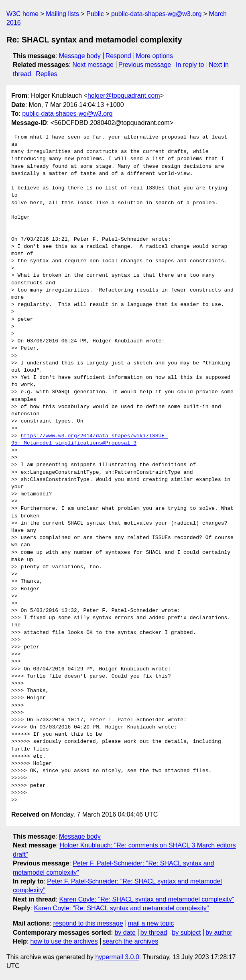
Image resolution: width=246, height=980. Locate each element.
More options (155, 56)
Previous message (145, 65)
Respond (118, 56)
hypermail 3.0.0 (117, 957)
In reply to (190, 65)
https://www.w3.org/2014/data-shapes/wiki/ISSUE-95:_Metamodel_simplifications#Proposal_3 (89, 440)
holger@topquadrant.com (124, 96)
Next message (93, 65)
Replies (46, 74)
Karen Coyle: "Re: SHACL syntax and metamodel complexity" (147, 899)
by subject (186, 933)
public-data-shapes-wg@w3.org (156, 14)
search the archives (131, 941)
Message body (80, 56)
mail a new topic (151, 923)
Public (95, 14)
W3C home (22, 14)
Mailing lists (62, 14)
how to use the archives (64, 941)
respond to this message (88, 923)
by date (125, 933)
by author (219, 933)
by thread (154, 933)
